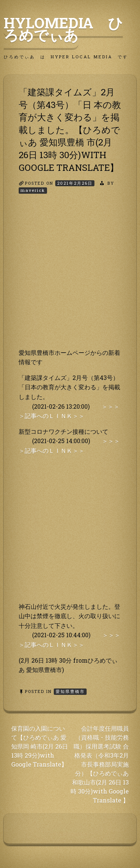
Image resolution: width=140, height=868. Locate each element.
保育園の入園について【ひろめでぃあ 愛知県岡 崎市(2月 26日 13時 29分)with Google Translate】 (40, 746)
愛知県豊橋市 (70, 691)
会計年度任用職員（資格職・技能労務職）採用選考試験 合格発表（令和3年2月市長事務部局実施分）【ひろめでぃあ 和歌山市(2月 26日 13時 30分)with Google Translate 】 (100, 764)
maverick (33, 190)
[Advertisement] (70, 278)
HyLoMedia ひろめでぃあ (63, 29)
